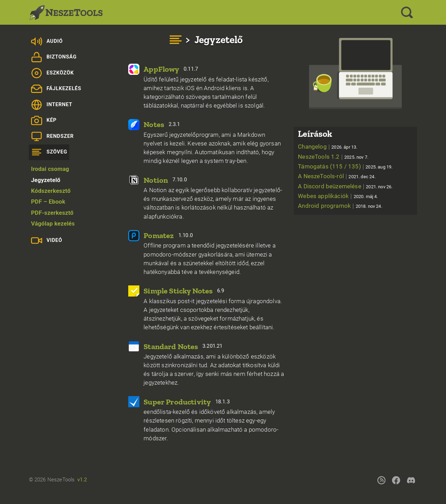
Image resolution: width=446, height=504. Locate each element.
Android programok (340, 206)
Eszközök (52, 73)
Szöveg (49, 152)
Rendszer (52, 136)
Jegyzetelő (46, 180)
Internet (52, 105)
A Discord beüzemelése (345, 186)
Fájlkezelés (56, 89)
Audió (47, 41)
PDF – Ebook (48, 202)
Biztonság (54, 57)
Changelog (328, 147)
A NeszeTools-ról (337, 176)
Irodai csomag (50, 169)
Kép (44, 120)
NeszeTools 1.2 (333, 157)
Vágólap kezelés (53, 223)
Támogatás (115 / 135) (345, 166)
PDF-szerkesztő (52, 213)
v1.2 (82, 480)
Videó (47, 241)
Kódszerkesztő (51, 191)
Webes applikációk (338, 196)
